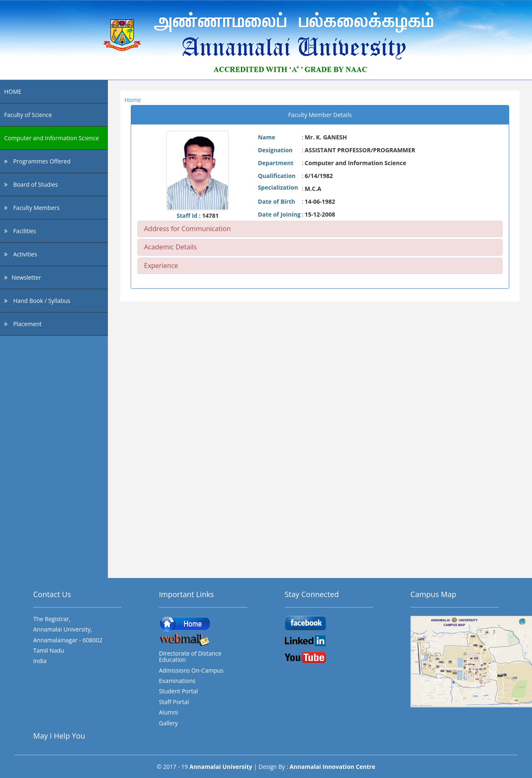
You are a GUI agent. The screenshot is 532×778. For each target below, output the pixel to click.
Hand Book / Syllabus (37, 301)
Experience (161, 266)
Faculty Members (32, 208)
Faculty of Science (28, 115)
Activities (21, 254)
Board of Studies (31, 184)
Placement (23, 324)
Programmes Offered (37, 161)
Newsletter (23, 277)
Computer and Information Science (51, 138)
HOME (13, 91)
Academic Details (170, 247)
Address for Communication (187, 229)
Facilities (20, 231)
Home (133, 100)
